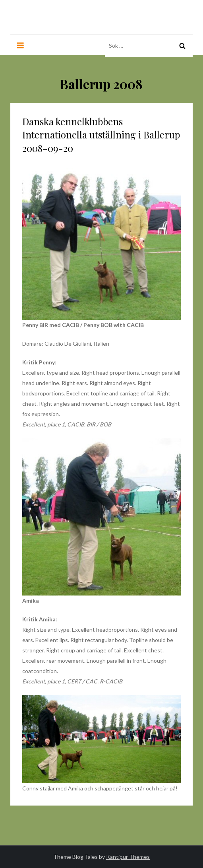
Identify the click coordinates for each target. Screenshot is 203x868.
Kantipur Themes (128, 857)
